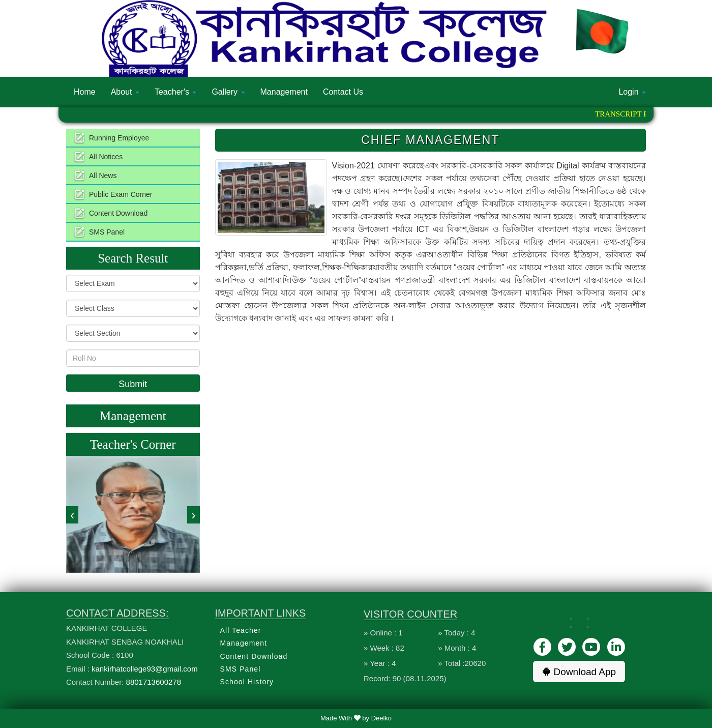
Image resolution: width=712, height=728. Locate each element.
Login (632, 92)
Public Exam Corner (121, 194)
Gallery (228, 92)
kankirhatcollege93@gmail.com (145, 669)
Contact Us (343, 92)
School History (247, 682)
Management (284, 92)
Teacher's (175, 92)
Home (85, 92)
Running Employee (119, 138)
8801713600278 (154, 682)
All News (103, 176)
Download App (579, 672)
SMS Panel (107, 232)
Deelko (381, 718)
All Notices (106, 157)
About (125, 92)
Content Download (118, 213)
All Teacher (241, 630)
